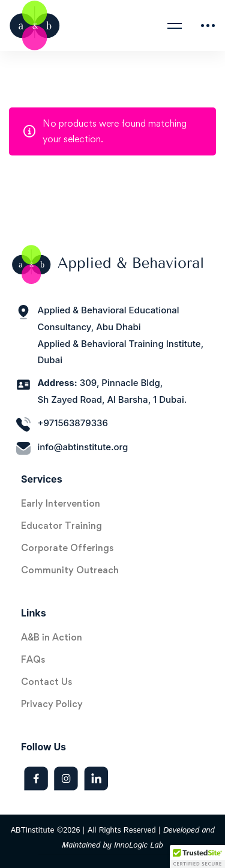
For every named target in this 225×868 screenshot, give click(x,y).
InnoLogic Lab (139, 845)
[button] (197, 857)
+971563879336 (73, 423)
